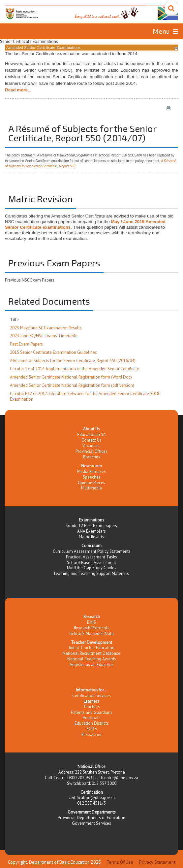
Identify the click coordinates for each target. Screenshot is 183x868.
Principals (92, 718)
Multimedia (91, 488)
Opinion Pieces (91, 483)
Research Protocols (92, 628)
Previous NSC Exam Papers (30, 280)
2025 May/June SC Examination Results (46, 328)
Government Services (91, 823)
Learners (91, 701)
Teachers (91, 707)
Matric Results (91, 537)
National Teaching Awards (92, 659)
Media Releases (91, 471)
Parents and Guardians (92, 712)
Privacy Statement (157, 862)
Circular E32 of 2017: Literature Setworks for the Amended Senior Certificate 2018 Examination (85, 396)
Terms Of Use (120, 862)
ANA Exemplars (91, 531)
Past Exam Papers (26, 344)
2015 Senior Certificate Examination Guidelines (53, 352)
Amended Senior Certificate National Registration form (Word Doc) (71, 377)
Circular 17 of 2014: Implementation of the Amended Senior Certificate (75, 369)
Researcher (91, 734)
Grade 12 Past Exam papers (92, 526)
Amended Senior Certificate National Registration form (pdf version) (72, 385)
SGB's (92, 729)
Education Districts (92, 723)
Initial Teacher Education (92, 648)
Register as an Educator (92, 665)
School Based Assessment (91, 563)
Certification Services (91, 696)
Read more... (18, 90)
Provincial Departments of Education (91, 818)
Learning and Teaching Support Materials (91, 573)
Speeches (92, 477)
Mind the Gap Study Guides (92, 568)
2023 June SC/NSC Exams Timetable (44, 336)
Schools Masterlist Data (92, 634)
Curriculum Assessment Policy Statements (92, 551)
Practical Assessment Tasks (91, 557)
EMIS (91, 622)
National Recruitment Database (91, 653)
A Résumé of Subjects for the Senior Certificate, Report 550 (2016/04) (73, 361)
